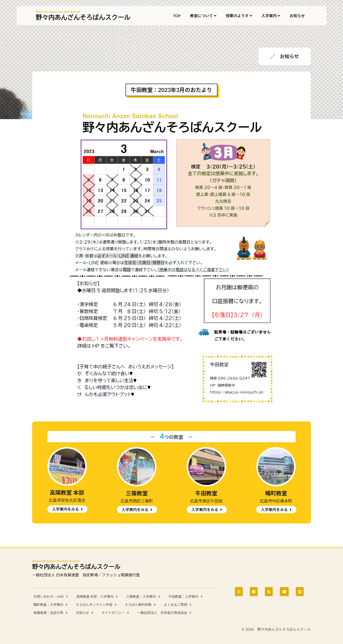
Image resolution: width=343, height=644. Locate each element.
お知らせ (82, 613)
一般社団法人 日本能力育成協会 (162, 613)
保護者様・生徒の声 (48, 613)
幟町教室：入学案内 (48, 605)
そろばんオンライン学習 (94, 605)
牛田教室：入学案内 (183, 596)
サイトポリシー (113, 613)
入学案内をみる (66, 509)
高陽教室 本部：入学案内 (95, 596)
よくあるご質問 (176, 605)
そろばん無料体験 (138, 605)
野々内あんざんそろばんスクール (83, 15)
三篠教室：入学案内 (141, 596)
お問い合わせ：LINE (49, 596)
